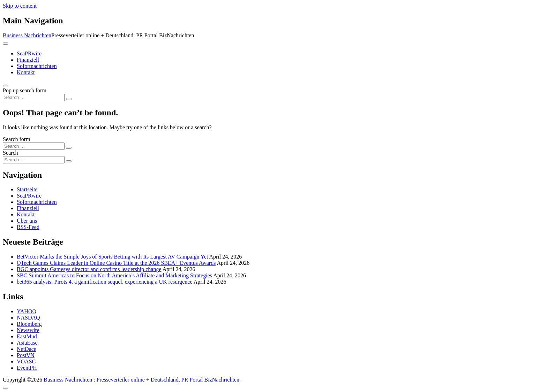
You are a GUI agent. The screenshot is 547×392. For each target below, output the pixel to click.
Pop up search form (25, 90)
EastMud (27, 336)
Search (10, 153)
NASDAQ (28, 318)
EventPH (27, 368)
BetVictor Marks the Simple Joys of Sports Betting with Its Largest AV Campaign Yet (112, 257)
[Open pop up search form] (6, 86)
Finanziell (28, 60)
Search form (17, 139)
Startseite (27, 189)
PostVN (26, 355)
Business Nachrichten (27, 35)
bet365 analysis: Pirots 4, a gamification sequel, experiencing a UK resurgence (105, 282)
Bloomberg (29, 324)
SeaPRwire (29, 53)
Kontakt (26, 72)
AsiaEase (27, 343)
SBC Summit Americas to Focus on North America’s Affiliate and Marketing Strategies (114, 275)
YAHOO (27, 311)
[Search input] (34, 97)
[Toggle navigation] (6, 44)
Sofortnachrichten (37, 66)
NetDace (27, 349)
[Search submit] (69, 99)
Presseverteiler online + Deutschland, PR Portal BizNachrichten (168, 380)
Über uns (27, 221)
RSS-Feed (28, 227)
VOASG (26, 362)
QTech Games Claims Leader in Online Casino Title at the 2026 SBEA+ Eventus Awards (116, 263)
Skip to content (20, 6)
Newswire (28, 330)
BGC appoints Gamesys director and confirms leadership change (89, 269)
